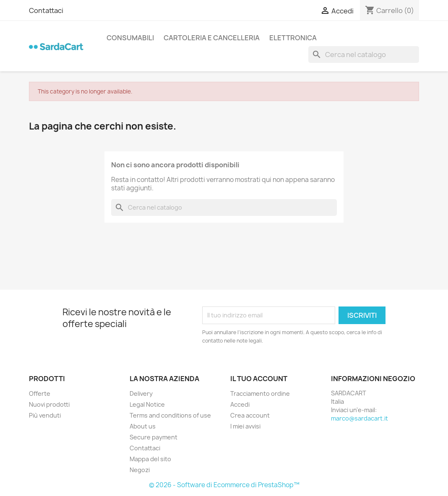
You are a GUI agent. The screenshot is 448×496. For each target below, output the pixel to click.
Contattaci (46, 10)
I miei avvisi (245, 426)
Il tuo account (259, 379)
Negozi (140, 470)
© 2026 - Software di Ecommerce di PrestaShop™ (224, 485)
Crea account (250, 415)
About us (143, 426)
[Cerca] (364, 55)
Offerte (40, 393)
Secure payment (154, 437)
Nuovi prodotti (49, 404)
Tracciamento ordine (260, 393)
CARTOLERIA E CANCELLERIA (212, 38)
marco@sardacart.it (359, 418)
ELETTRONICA (293, 38)
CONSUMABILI (130, 38)
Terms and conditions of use (170, 415)
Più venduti (45, 415)
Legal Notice (147, 404)
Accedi (240, 404)
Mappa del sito (150, 459)
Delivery (141, 393)
